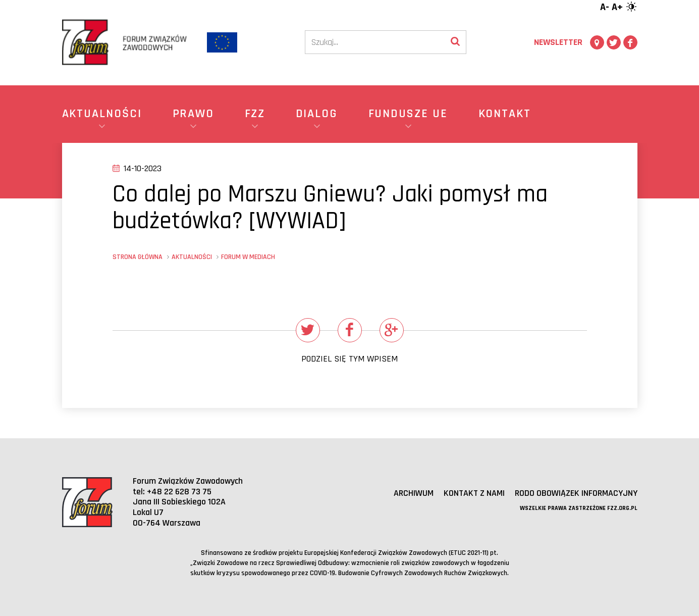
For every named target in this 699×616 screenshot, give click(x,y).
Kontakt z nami (474, 493)
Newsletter (558, 42)
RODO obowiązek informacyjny (576, 493)
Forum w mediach (248, 257)
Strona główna (138, 257)
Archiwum (414, 493)
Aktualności (192, 257)
